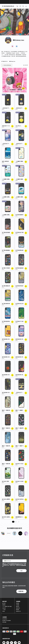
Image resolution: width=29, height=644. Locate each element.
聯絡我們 (18, 610)
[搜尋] (23, 6)
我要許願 (21, 591)
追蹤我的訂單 (18, 611)
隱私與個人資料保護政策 (7, 621)
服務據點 (4, 605)
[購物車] (17, 6)
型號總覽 (18, 603)
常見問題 (18, 605)
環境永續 (4, 608)
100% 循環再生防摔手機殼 (7, 606)
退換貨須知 (18, 608)
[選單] (26, 6)
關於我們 (4, 603)
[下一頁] (28, 535)
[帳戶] (20, 6)
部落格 (4, 611)
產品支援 (18, 606)
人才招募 (4, 610)
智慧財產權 (4, 622)
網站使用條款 (5, 619)
